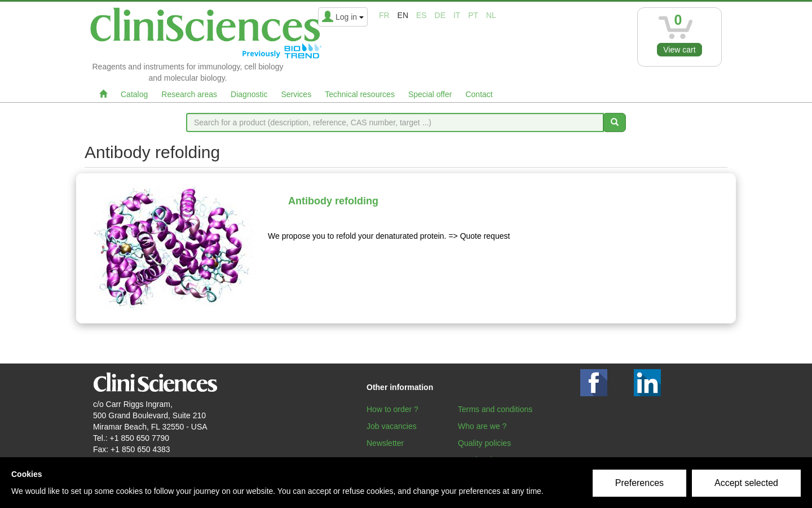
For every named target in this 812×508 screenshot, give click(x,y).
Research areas (189, 94)
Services (296, 94)
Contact (479, 94)
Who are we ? (482, 426)
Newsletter (385, 443)
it (457, 15)
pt (473, 15)
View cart (679, 50)
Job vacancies (392, 426)
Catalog (134, 94)
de (440, 15)
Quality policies (484, 443)
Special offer (430, 94)
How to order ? (392, 409)
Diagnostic (249, 94)
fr (384, 15)
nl (491, 15)
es (422, 15)
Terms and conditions (495, 409)
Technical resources (360, 94)
